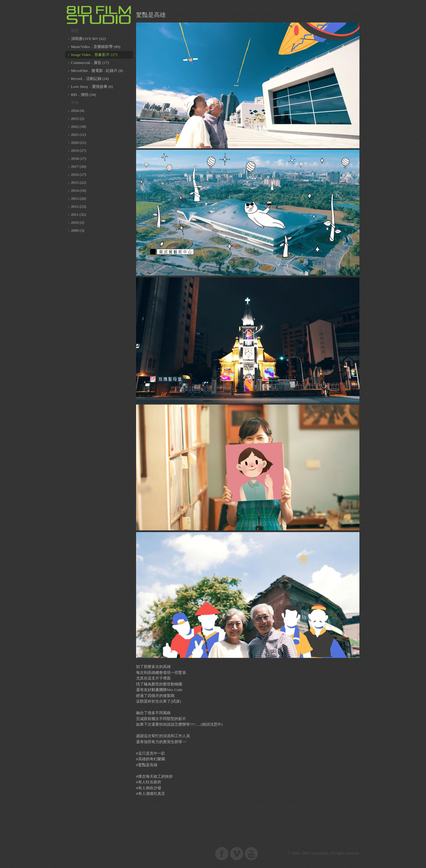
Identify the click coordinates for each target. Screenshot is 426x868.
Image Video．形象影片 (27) (94, 55)
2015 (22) (79, 182)
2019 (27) (79, 150)
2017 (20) (79, 166)
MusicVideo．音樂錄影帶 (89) (96, 47)
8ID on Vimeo (237, 853)
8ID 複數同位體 (99, 15)
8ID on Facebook (222, 853)
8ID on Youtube (251, 853)
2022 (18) (79, 127)
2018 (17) (79, 158)
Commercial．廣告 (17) (90, 63)
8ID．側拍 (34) (83, 95)
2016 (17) (79, 174)
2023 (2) (78, 119)
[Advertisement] (248, 824)
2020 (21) (79, 142)
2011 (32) (78, 214)
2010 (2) (78, 222)
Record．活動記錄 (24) (90, 79)
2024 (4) (78, 111)
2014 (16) (79, 190)
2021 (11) (78, 135)
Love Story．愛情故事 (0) (92, 87)
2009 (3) (78, 230)
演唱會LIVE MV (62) (88, 39)
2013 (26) (79, 198)
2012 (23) (79, 206)
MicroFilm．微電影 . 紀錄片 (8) (97, 71)
